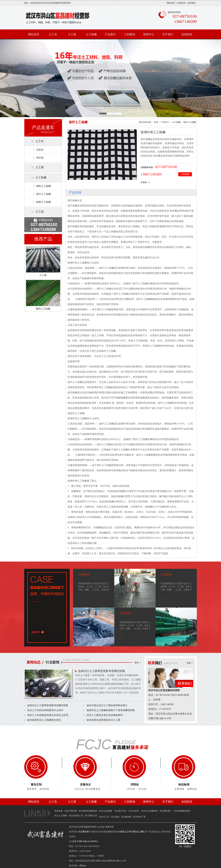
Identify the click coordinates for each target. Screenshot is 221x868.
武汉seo (83, 866)
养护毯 (40, 158)
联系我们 (192, 3)
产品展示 (110, 34)
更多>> (138, 663)
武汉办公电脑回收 (150, 811)
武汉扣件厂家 (139, 817)
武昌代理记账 (71, 811)
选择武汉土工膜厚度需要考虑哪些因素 (102, 671)
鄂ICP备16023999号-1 (89, 841)
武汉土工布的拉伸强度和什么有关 (45, 710)
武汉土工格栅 (61, 816)
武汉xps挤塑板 (106, 811)
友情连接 (59, 811)
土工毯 (40, 212)
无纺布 (40, 150)
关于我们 (168, 34)
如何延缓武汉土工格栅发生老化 (44, 720)
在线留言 (181, 3)
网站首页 (171, 3)
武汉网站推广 (166, 811)
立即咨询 (185, 174)
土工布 (53, 34)
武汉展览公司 (91, 816)
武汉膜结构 (126, 817)
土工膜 (72, 34)
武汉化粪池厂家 (76, 816)
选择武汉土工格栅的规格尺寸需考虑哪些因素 (111, 710)
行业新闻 (52, 662)
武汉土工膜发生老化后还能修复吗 (105, 715)
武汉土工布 (104, 817)
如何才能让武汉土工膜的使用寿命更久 (107, 705)
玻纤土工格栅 (44, 194)
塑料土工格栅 (44, 186)
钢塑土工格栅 (44, 202)
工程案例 (129, 34)
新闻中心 (149, 34)
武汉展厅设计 (121, 811)
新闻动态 (34, 662)
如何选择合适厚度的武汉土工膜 (103, 720)
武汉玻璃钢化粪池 (182, 811)
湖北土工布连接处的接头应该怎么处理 (48, 715)
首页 (156, 122)
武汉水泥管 (134, 811)
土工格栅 (91, 34)
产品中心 (165, 122)
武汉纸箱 (115, 817)
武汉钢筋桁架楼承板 (88, 811)
